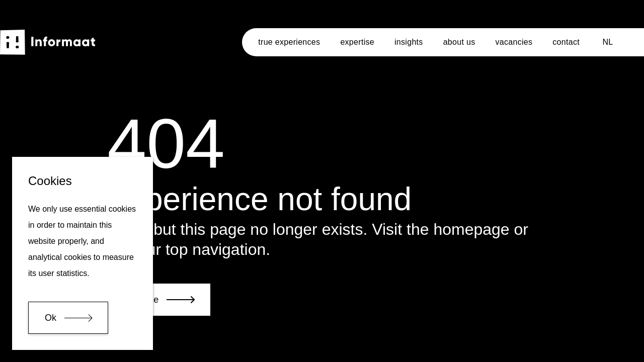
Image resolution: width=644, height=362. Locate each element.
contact (566, 42)
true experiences (289, 42)
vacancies (514, 42)
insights (409, 42)
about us (459, 42)
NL (608, 42)
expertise (357, 42)
